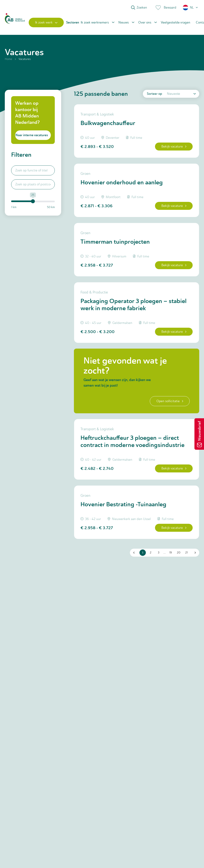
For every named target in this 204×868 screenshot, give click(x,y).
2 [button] (151, 553)
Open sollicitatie (170, 401)
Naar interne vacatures (32, 135)
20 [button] (179, 553)
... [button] (165, 553)
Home (8, 59)
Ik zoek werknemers (95, 22)
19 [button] (171, 553)
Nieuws (124, 22)
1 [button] (143, 553)
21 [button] (186, 553)
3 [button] (159, 553)
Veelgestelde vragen (176, 22)
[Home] (15, 22)
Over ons (145, 22)
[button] (191, 8)
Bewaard (166, 8)
